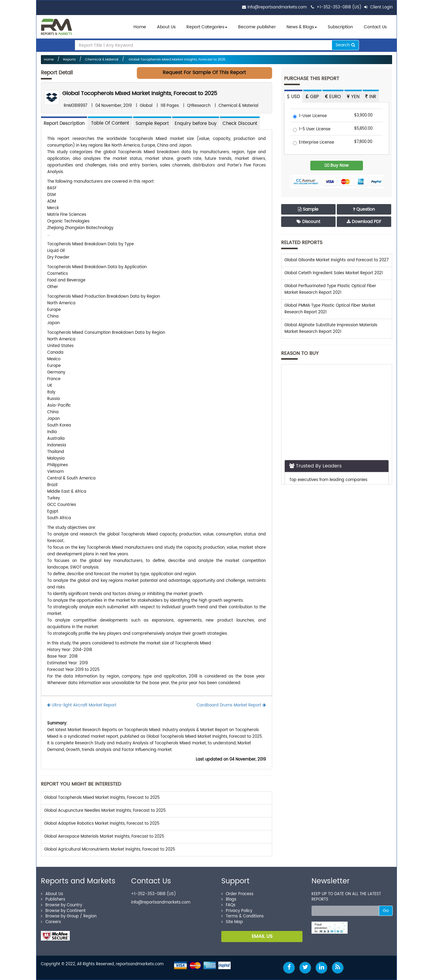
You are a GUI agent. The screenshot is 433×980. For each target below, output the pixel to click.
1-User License (310, 116)
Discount (308, 222)
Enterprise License (313, 143)
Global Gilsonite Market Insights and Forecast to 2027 (336, 260)
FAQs (228, 905)
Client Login (378, 7)
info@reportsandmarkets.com (277, 7)
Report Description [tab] (64, 124)
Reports (69, 60)
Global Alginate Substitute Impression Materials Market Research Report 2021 (331, 329)
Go (386, 911)
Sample (308, 209)
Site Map (232, 922)
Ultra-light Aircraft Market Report (82, 705)
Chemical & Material (102, 60)
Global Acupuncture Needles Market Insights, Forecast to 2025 (105, 811)
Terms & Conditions (243, 916)
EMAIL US (262, 936)
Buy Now (337, 165)
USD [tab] (293, 97)
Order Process (237, 894)
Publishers (53, 899)
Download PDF (364, 222)
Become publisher (257, 27)
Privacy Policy (237, 911)
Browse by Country (61, 905)
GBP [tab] (312, 97)
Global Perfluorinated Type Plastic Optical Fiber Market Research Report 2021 (330, 289)
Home (140, 27)
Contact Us (375, 27)
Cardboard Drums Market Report (231, 705)
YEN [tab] (353, 97)
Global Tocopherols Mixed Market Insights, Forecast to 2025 (177, 60)
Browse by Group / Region (69, 916)
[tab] (110, 123)
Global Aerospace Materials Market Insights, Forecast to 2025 (104, 837)
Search (345, 45)
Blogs (229, 899)
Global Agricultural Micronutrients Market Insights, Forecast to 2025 (110, 850)
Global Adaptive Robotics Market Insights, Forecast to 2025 (102, 824)
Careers (51, 922)
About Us (166, 27)
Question (364, 209)
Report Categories (205, 27)
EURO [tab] (333, 97)
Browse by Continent (63, 911)
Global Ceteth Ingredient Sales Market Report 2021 (334, 273)
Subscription (340, 27)
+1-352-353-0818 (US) (339, 7)
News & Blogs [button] (302, 27)
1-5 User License (312, 130)
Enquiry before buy (196, 124)
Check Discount (240, 124)
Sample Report (152, 124)
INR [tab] (371, 97)
